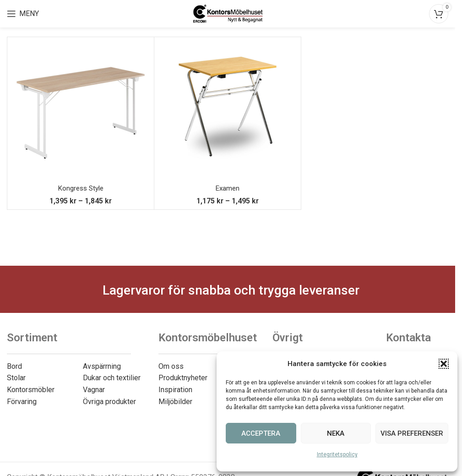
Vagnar (94, 390)
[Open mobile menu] (23, 14)
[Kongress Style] (81, 110)
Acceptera (261, 433)
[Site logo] (228, 13)
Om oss (171, 366)
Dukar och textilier (112, 378)
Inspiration (175, 390)
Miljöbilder (175, 402)
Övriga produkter (109, 402)
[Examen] (228, 110)
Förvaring (22, 402)
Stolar (16, 378)
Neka (336, 433)
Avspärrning (102, 366)
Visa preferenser (412, 433)
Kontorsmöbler (31, 390)
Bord (14, 366)
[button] (444, 364)
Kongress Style (81, 188)
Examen (228, 188)
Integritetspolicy (337, 454)
